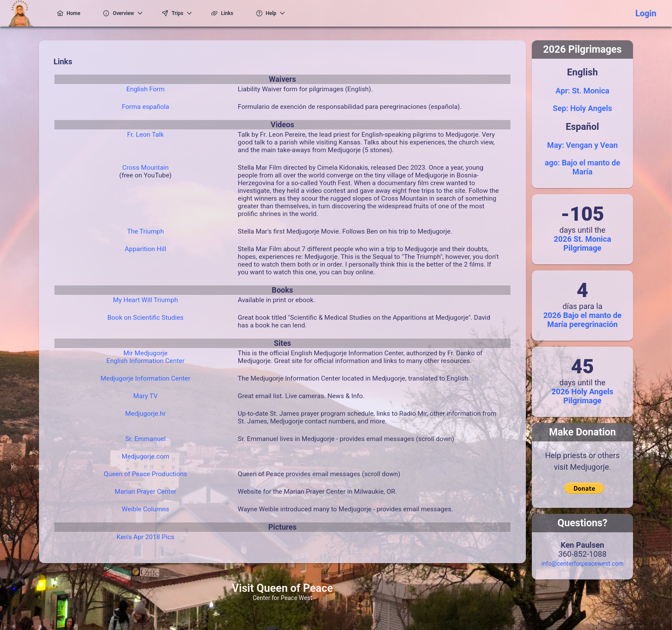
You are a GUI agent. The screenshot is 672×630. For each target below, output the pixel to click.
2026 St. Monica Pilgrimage (582, 243)
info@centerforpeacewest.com (582, 564)
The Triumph (145, 231)
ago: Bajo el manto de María (582, 167)
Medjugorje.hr (145, 414)
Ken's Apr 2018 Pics (145, 537)
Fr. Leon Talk (145, 135)
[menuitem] (66, 13)
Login (646, 13)
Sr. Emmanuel (145, 439)
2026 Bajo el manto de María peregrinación (583, 320)
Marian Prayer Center (145, 492)
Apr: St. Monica (582, 91)
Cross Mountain (145, 168)
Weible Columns (145, 509)
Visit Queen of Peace (282, 588)
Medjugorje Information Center (146, 378)
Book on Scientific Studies (145, 318)
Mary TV (145, 396)
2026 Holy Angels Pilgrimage (582, 396)
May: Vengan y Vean (583, 145)
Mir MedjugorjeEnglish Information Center (145, 357)
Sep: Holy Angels (582, 108)
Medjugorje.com (145, 456)
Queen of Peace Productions (145, 474)
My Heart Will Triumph (146, 300)
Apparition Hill (145, 249)
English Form (145, 89)
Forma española (145, 107)
